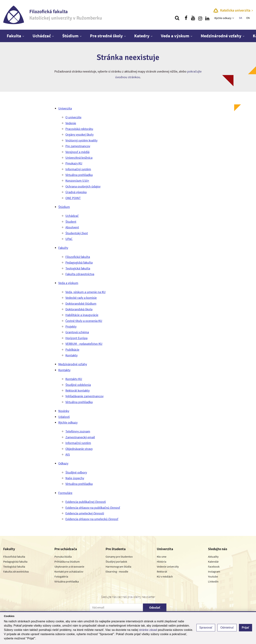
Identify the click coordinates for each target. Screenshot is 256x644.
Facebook (214, 566)
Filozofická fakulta (78, 257)
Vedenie (71, 123)
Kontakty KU (74, 379)
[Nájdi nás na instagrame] (200, 18)
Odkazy (63, 463)
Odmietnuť (227, 628)
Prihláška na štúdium (67, 562)
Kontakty (71, 355)
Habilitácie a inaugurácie (82, 315)
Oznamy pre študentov (119, 557)
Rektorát (162, 571)
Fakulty (63, 248)
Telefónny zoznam (78, 431)
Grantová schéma (77, 332)
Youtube (213, 576)
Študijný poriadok (116, 562)
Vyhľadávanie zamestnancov (84, 396)
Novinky (64, 411)
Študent (71, 222)
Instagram (214, 571)
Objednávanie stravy (79, 449)
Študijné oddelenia (78, 385)
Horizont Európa (76, 338)
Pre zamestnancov (78, 146)
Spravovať (206, 628)
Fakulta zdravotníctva (80, 274)
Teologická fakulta (78, 268)
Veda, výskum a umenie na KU (86, 292)
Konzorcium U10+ (77, 181)
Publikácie (72, 350)
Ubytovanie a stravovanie (69, 566)
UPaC (69, 239)
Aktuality (213, 557)
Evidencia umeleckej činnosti (85, 513)
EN (248, 18)
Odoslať (155, 607)
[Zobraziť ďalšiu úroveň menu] (234, 18)
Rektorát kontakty (78, 390)
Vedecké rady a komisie (81, 298)
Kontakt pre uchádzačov (69, 571)
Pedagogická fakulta (79, 262)
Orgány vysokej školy (79, 134)
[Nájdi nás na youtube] (193, 18)
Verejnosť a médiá (77, 152)
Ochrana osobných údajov (83, 186)
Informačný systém (78, 169)
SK (241, 18)
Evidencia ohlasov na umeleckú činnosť (92, 519)
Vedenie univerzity (168, 566)
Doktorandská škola (79, 309)
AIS (68, 454)
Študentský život (77, 233)
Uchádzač (42, 36)
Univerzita (65, 108)
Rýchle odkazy (223, 18)
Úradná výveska (76, 192)
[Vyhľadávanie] (177, 18)
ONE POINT (73, 198)
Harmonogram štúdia (118, 566)
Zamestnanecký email (80, 437)
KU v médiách (165, 576)
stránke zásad (148, 630)
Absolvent (72, 227)
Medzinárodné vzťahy (221, 36)
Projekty (71, 326)
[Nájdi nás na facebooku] (186, 18)
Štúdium (70, 36)
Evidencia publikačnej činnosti (86, 502)
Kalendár (213, 562)
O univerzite (73, 117)
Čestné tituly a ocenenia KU (84, 321)
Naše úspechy (75, 478)
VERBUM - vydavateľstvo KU (84, 344)
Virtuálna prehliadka (79, 175)
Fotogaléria (61, 576)
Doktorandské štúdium (81, 304)
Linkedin (213, 581)
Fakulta (14, 36)
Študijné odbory (76, 472)
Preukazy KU (74, 163)
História (162, 562)
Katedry (142, 36)
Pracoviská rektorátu (79, 129)
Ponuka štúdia (63, 557)
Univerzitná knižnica (79, 158)
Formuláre (65, 493)
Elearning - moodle (117, 571)
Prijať (246, 628)
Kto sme (162, 557)
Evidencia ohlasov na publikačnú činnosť (93, 508)
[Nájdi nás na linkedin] (207, 18)
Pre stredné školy (106, 36)
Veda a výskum (175, 36)
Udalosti (64, 417)
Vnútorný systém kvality (81, 140)
